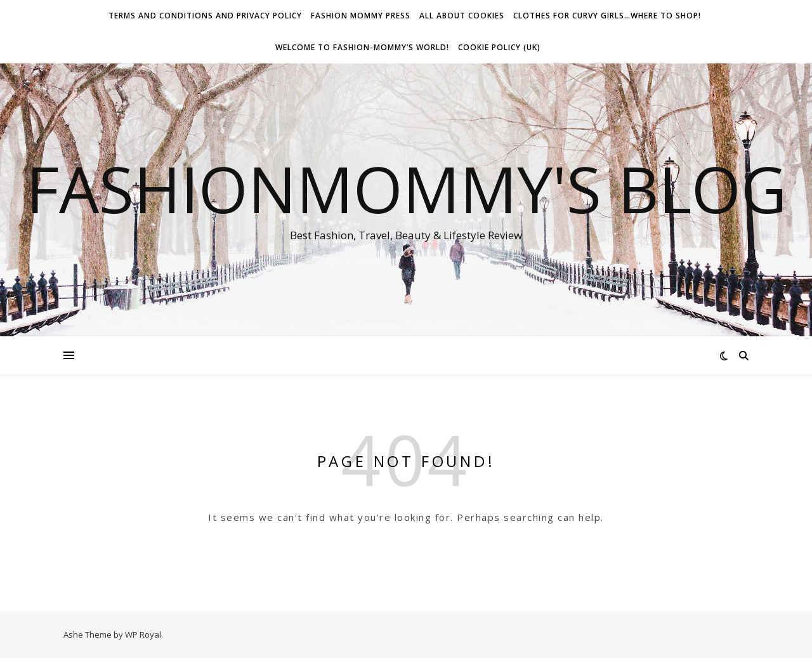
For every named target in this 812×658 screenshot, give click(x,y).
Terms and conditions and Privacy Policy (205, 16)
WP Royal (143, 635)
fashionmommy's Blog (406, 188)
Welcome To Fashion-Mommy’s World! (362, 47)
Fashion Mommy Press (361, 16)
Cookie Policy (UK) (499, 47)
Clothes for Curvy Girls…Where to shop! (607, 16)
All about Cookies (462, 16)
